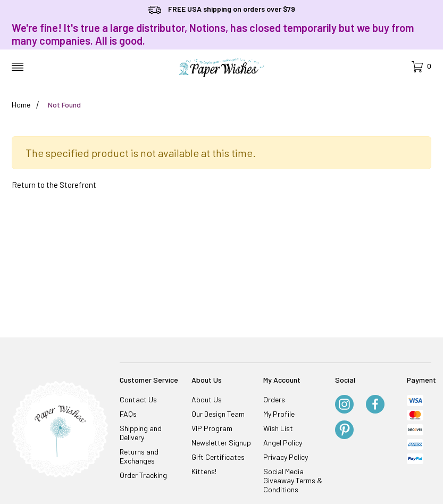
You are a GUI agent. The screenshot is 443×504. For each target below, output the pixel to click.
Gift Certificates (218, 457)
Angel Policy (283, 443)
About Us (207, 399)
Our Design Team (218, 414)
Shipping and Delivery (141, 433)
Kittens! (204, 471)
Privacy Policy (286, 457)
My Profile (279, 414)
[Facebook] (375, 405)
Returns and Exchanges (139, 456)
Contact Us (138, 399)
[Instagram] (344, 405)
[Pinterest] (344, 431)
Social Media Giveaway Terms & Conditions (293, 480)
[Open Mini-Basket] (421, 67)
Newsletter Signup (221, 443)
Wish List (278, 428)
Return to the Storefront (54, 185)
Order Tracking (143, 475)
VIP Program (212, 428)
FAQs (128, 414)
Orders (274, 399)
